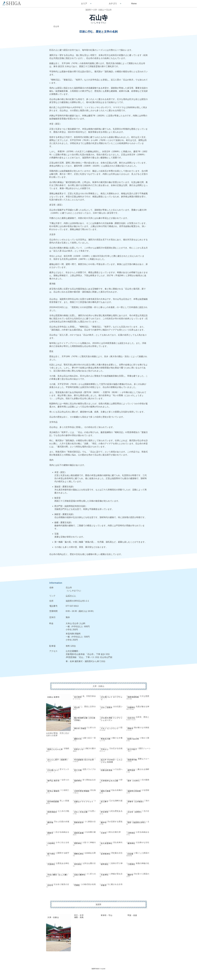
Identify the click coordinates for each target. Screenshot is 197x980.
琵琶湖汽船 (132, 760)
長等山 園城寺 (53, 791)
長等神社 (78, 864)
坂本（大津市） (134, 781)
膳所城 (50, 822)
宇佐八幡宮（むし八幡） (58, 875)
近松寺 (50, 885)
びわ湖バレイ (53, 770)
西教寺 (130, 728)
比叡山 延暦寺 (53, 697)
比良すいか (79, 749)
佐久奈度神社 (107, 843)
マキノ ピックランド (110, 728)
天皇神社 (105, 875)
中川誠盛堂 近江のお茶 (84, 760)
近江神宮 (78, 697)
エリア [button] (84, 4)
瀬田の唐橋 (106, 791)
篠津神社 (131, 843)
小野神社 (131, 833)
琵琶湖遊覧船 (133, 697)
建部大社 (78, 739)
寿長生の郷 (106, 739)
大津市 (104, 833)
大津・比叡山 (98, 10)
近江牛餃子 (132, 749)
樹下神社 (51, 854)
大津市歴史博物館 (82, 791)
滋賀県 (88, 10)
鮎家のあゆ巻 (133, 739)
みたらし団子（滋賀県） (58, 760)
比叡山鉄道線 (107, 770)
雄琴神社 (105, 864)
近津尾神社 (106, 854)
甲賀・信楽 (132, 915)
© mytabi (102, 969)
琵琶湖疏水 (52, 812)
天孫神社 (51, 864)
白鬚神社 (131, 707)
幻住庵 (130, 854)
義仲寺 (104, 822)
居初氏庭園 (79, 833)
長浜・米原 (79, 915)
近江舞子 (105, 802)
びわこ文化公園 (81, 812)
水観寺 (104, 885)
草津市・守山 (107, 915)
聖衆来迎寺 (79, 822)
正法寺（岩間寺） (135, 812)
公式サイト (71, 596)
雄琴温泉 (131, 770)
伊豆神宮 (105, 812)
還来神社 (78, 781)
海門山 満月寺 (53, 781)
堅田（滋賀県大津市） (137, 822)
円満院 (77, 885)
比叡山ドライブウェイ (84, 802)
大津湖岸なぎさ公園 (109, 781)
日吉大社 (131, 718)
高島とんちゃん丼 (55, 749)
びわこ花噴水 (107, 707)
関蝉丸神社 (79, 854)
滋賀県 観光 (95, 969)
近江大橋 (78, 770)
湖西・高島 (79, 917)
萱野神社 (78, 843)
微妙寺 (130, 875)
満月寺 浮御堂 (80, 728)
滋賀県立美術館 (134, 791)
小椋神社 (51, 843)
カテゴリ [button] (113, 4)
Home (134, 4)
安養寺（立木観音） (136, 802)
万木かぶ (105, 749)
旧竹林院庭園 (53, 802)
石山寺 (109, 10)
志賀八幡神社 (80, 875)
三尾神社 (131, 864)
